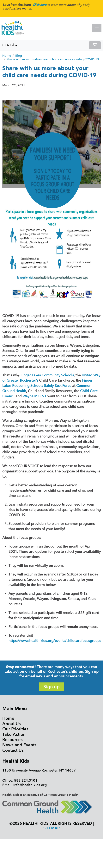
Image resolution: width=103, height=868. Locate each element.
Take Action (14, 734)
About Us (12, 724)
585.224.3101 (26, 781)
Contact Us (13, 750)
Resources (12, 740)
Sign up (51, 687)
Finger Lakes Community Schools (47, 375)
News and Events (19, 745)
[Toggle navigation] (97, 28)
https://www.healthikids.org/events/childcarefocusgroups (55, 641)
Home (8, 718)
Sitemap (51, 828)
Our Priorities (15, 729)
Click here (39, 5)
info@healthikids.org (30, 785)
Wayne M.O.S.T (34, 396)
